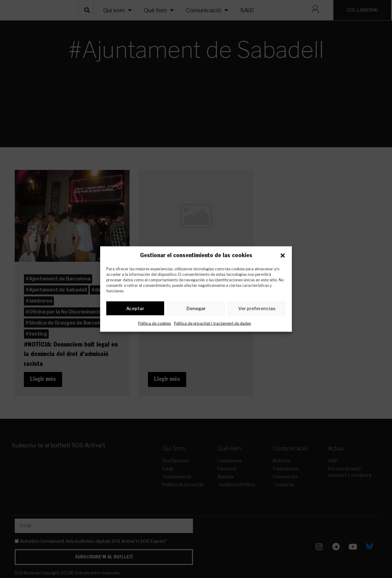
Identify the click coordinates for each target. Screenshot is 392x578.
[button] (283, 256)
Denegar (196, 310)
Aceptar (135, 310)
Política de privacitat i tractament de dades (212, 325)
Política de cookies (155, 325)
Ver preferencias (257, 310)
